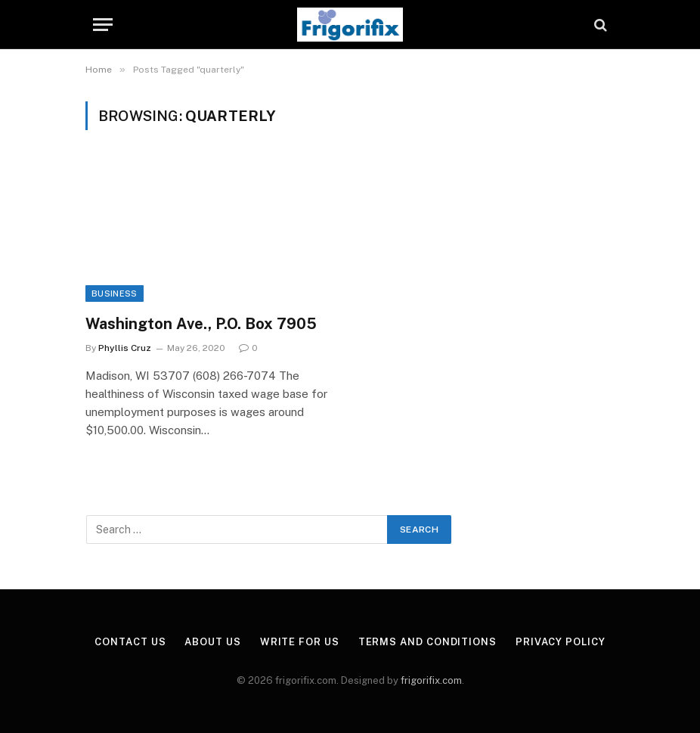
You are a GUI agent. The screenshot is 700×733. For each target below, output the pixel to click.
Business (115, 294)
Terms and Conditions (427, 642)
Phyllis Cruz (125, 348)
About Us (212, 642)
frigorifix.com (431, 680)
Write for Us (300, 642)
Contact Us (130, 642)
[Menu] (103, 25)
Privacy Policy (561, 642)
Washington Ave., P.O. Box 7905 (201, 324)
